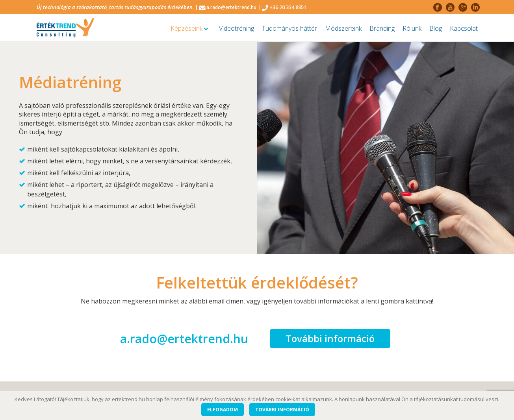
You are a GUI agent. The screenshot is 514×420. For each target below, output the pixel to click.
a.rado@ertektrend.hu (231, 7)
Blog (436, 28)
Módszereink (343, 28)
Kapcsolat (464, 28)
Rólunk (412, 28)
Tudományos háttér (289, 28)
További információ (330, 338)
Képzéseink (189, 28)
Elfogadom (223, 410)
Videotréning (237, 28)
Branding (382, 28)
